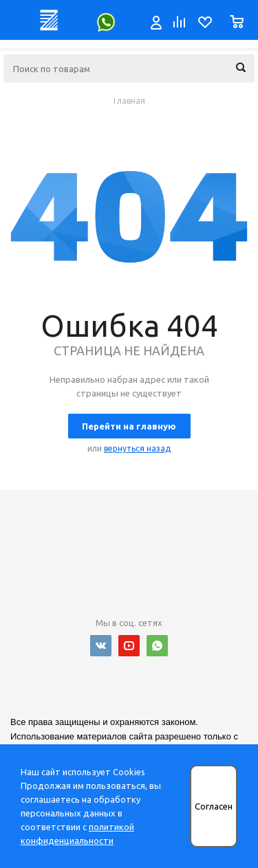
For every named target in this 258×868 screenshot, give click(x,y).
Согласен (214, 806)
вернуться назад (137, 448)
